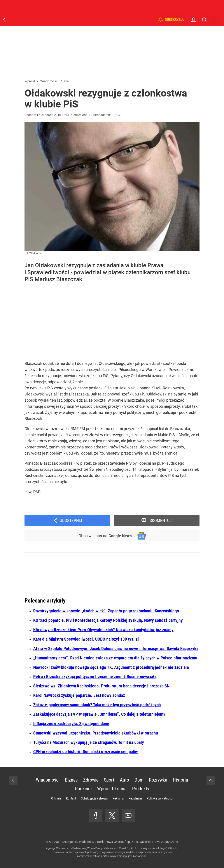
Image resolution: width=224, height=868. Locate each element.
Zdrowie (91, 780)
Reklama (118, 798)
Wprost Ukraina (112, 789)
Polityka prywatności (160, 798)
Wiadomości (48, 780)
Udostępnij (71, 520)
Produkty (141, 789)
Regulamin (135, 798)
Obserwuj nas (105, 536)
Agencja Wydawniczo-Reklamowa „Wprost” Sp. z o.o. (103, 842)
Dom (139, 780)
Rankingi (83, 789)
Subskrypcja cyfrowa (94, 798)
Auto (124, 780)
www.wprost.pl (119, 856)
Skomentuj (161, 520)
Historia (180, 780)
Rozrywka (158, 780)
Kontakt (71, 798)
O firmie (56, 798)
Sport (109, 780)
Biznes (71, 780)
